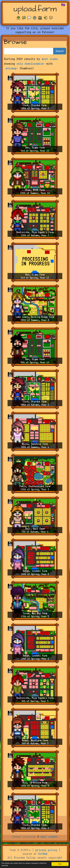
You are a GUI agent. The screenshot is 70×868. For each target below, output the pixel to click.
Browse (15, 42)
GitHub (43, 854)
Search (60, 51)
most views (50, 59)
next (44, 837)
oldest (53, 837)
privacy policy (46, 850)
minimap (12, 68)
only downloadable (31, 64)
